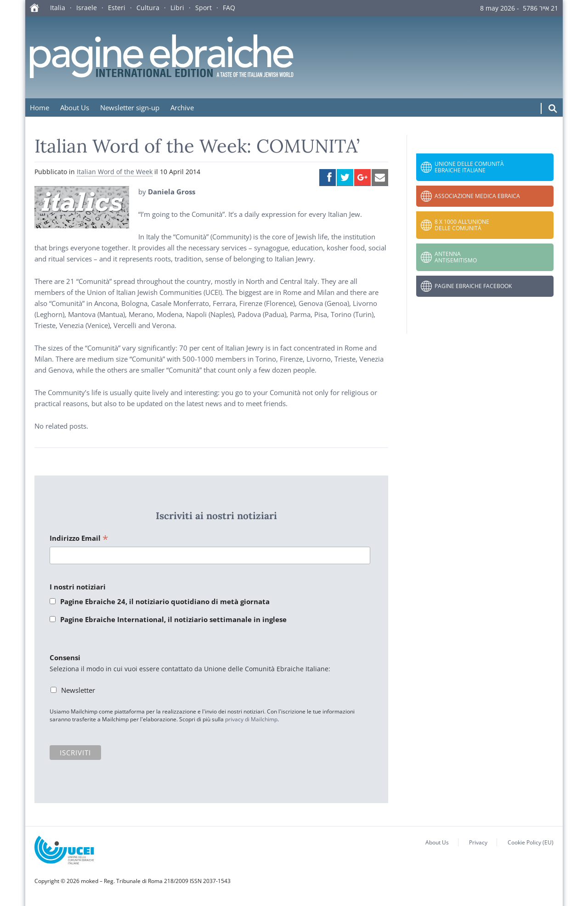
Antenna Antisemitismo (456, 257)
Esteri (117, 8)
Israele (87, 8)
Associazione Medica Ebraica (477, 196)
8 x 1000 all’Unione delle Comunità (462, 225)
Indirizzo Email (79, 539)
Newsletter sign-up (130, 108)
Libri (177, 8)
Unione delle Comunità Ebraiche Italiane (469, 167)
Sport (204, 8)
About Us (75, 108)
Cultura (148, 8)
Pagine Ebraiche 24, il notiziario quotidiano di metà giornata (165, 601)
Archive (182, 108)
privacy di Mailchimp (251, 719)
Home (40, 108)
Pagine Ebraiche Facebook (473, 286)
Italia (58, 8)
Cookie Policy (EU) (531, 842)
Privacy (478, 842)
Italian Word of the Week (115, 172)
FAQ (229, 8)
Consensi (65, 657)
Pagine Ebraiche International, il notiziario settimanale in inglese (173, 619)
